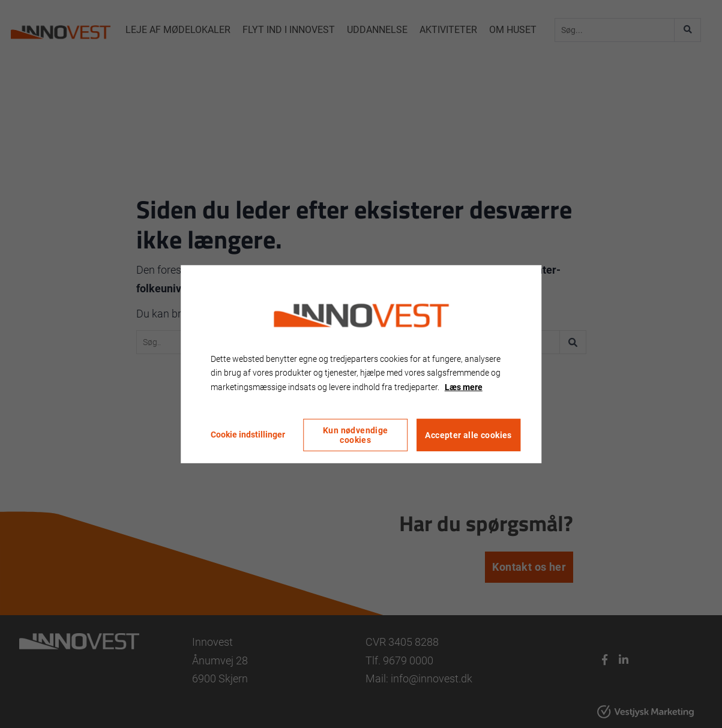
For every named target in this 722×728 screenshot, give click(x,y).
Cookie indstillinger (248, 435)
